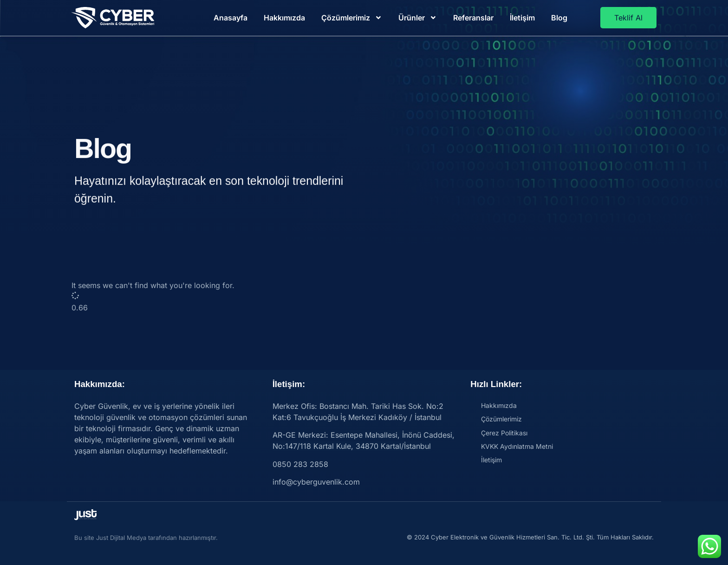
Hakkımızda (284, 18)
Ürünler (418, 18)
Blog (559, 18)
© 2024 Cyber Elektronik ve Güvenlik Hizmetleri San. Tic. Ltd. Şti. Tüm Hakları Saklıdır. (530, 537)
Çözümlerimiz (352, 18)
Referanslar (473, 18)
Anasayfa (231, 18)
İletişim (522, 18)
